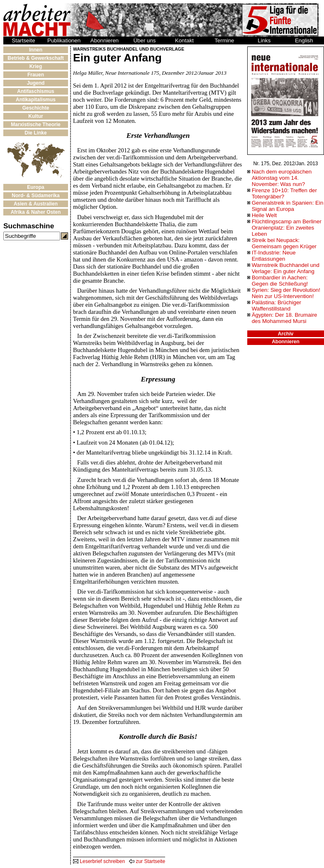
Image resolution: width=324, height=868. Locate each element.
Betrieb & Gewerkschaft (35, 58)
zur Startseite (147, 861)
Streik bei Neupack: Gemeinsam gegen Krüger (284, 243)
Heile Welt (264, 215)
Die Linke (35, 133)
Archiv (286, 334)
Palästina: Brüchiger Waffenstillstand (276, 306)
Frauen (36, 75)
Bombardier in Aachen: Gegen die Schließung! (280, 281)
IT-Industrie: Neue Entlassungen (274, 256)
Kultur (35, 116)
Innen (36, 50)
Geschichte (36, 108)
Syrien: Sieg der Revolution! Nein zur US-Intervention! (286, 293)
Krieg (36, 66)
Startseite (23, 40)
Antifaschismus (35, 91)
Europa (35, 187)
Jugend (36, 83)
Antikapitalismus (36, 100)
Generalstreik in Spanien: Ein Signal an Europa (288, 206)
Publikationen (64, 40)
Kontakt (184, 40)
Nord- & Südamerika (35, 196)
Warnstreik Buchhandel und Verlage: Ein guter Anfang (286, 268)
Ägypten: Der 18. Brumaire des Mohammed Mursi (285, 318)
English (304, 40)
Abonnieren (105, 40)
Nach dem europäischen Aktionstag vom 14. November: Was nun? (282, 178)
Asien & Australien (36, 204)
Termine (224, 40)
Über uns (144, 40)
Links (264, 40)
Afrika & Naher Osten (36, 212)
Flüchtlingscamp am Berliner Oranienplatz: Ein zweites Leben (287, 228)
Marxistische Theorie (35, 125)
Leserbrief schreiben (99, 861)
